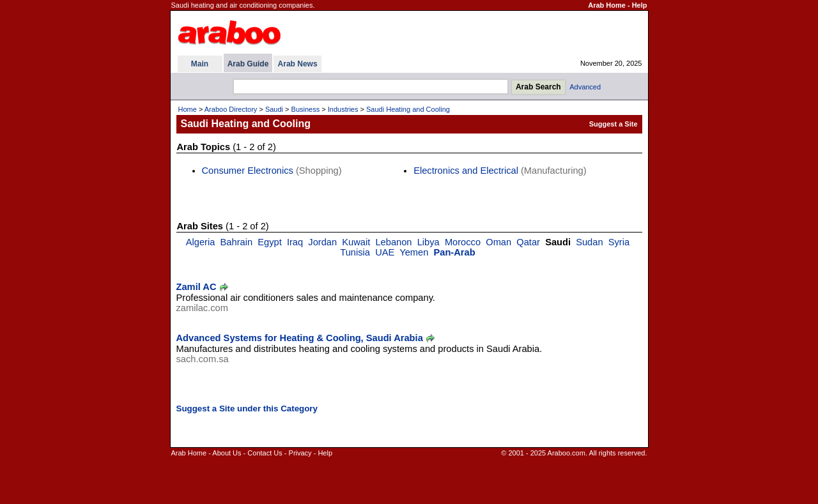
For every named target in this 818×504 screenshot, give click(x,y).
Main (200, 64)
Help (640, 5)
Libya (428, 242)
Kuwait (356, 242)
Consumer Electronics (248, 171)
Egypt (269, 242)
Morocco (463, 242)
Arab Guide (248, 64)
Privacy (300, 453)
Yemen (414, 252)
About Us (227, 453)
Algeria (201, 242)
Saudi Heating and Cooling (408, 109)
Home (188, 109)
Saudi (274, 109)
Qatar (528, 242)
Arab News (298, 64)
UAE (385, 252)
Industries (343, 109)
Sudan (589, 242)
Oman (498, 242)
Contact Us (265, 453)
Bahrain (237, 242)
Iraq (295, 242)
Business (306, 109)
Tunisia (355, 252)
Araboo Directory (231, 109)
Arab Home (607, 5)
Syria (619, 242)
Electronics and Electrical (466, 171)
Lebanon (393, 242)
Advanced (585, 87)
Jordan (322, 242)
